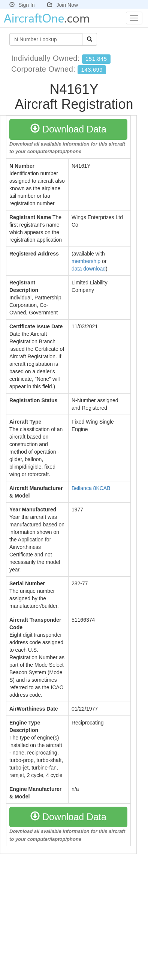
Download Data (68, 129)
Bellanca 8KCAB (91, 488)
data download (89, 269)
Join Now (63, 5)
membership (86, 261)
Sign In (22, 5)
